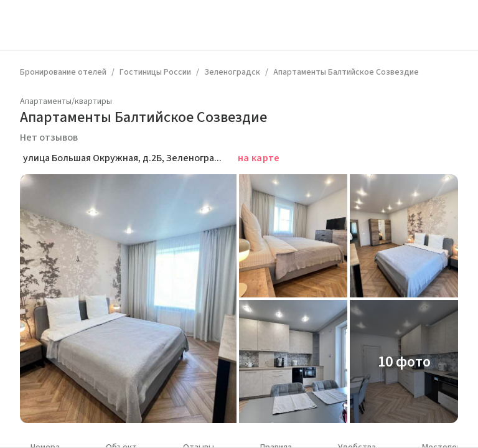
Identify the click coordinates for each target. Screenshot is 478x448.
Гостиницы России (155, 72)
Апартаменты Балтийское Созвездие (346, 72)
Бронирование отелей (63, 72)
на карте (259, 158)
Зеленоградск (232, 72)
